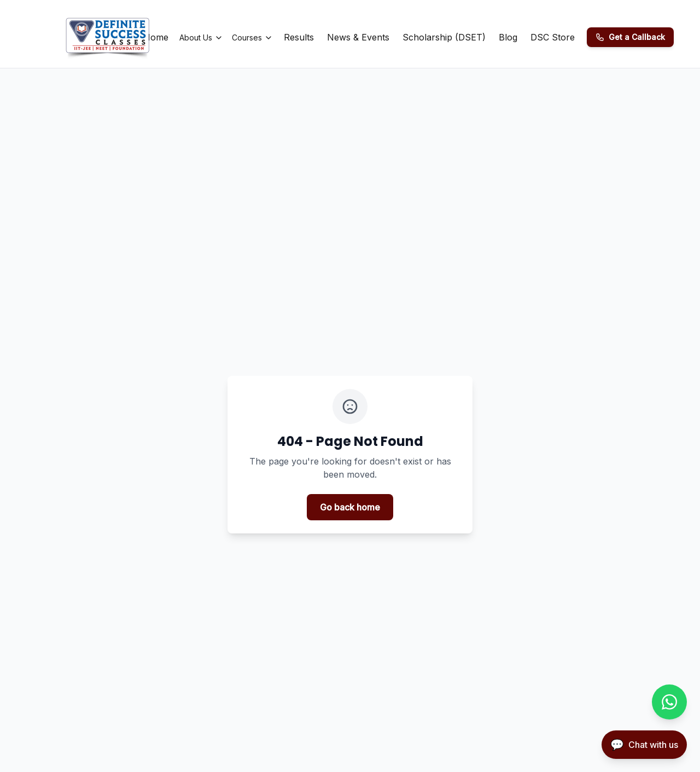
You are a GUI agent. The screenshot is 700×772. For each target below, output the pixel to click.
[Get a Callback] (630, 37)
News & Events (358, 37)
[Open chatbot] (644, 745)
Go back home (350, 507)
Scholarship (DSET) (444, 37)
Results (299, 37)
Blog (508, 37)
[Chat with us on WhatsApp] (669, 702)
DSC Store (553, 37)
